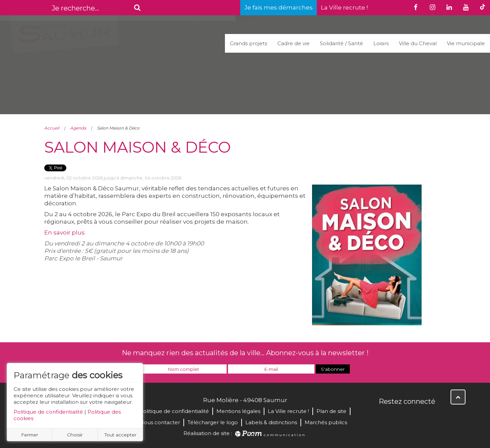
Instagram (429, 416)
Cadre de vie (293, 43)
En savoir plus (64, 232)
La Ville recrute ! (344, 7)
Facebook (385, 416)
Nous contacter (160, 422)
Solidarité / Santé (341, 43)
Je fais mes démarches (279, 7)
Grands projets (249, 43)
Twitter (399, 416)
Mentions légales (238, 411)
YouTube (414, 416)
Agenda (78, 128)
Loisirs (381, 43)
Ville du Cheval (418, 43)
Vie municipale (466, 43)
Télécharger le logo (213, 422)
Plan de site (331, 411)
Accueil (52, 128)
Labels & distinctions (271, 422)
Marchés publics (326, 422)
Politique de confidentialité (48, 412)
